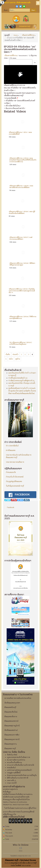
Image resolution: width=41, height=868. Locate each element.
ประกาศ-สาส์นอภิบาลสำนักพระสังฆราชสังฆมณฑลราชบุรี (19, 456)
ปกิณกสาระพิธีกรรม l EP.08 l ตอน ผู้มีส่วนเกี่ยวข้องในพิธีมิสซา (22, 212)
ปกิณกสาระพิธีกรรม (11, 55)
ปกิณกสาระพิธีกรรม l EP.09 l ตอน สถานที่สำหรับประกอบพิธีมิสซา (21, 187)
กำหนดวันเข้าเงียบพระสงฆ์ (15, 477)
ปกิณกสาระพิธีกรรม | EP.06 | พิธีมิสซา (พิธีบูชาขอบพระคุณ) (22, 264)
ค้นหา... (6, 10)
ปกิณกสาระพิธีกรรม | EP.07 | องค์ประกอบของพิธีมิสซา (21, 238)
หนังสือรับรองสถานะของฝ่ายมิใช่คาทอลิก (16, 792)
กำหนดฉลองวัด (11, 472)
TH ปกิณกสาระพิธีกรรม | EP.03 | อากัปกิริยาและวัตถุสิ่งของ (21, 343)
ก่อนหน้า (16, 354)
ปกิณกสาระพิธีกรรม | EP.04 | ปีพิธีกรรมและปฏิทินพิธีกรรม (23, 317)
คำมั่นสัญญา (7, 787)
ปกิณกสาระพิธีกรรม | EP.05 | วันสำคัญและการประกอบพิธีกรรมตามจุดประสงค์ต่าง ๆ (22, 291)
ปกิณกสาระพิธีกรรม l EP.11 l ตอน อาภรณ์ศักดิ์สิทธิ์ (20, 133)
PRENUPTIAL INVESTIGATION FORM (16, 800)
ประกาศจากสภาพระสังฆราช (15, 462)
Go (35, 62)
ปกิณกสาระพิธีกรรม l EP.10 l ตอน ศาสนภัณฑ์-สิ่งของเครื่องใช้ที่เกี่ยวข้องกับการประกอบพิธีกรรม (23, 160)
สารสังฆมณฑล (11, 450)
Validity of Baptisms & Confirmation (15, 797)
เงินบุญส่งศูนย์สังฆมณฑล (14, 481)
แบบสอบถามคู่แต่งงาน (10, 784)
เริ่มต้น (8, 354)
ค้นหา (33, 10)
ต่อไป (11, 359)
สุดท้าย (18, 359)
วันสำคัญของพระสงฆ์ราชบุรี (15, 486)
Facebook (11, 503)
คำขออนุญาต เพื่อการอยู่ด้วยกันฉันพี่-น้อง (16, 795)
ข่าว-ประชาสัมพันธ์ (12, 446)
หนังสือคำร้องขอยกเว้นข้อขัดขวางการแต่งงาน (18, 790)
